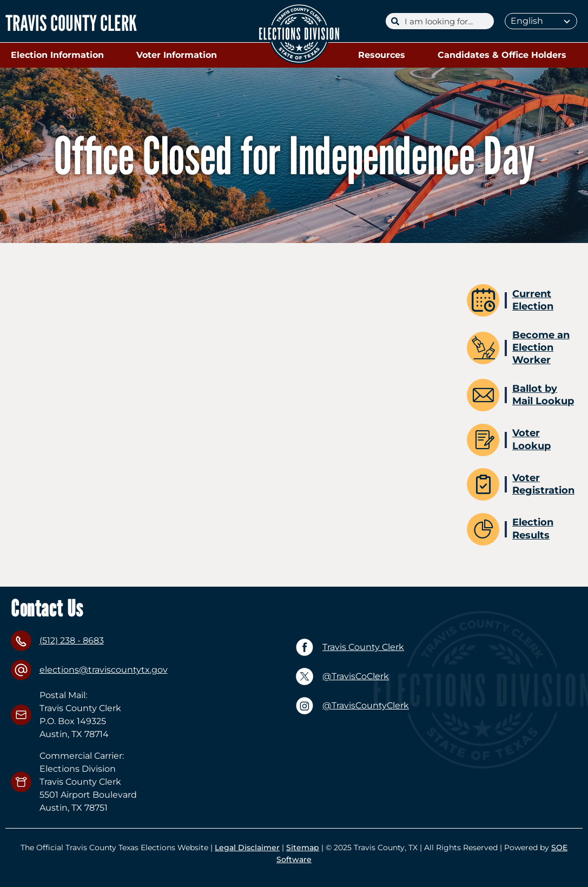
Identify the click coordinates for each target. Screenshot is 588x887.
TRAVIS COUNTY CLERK (71, 23)
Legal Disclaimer (247, 847)
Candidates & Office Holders (505, 55)
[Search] (447, 21)
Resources (384, 55)
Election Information (60, 55)
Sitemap (303, 847)
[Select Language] (541, 21)
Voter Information (179, 55)
